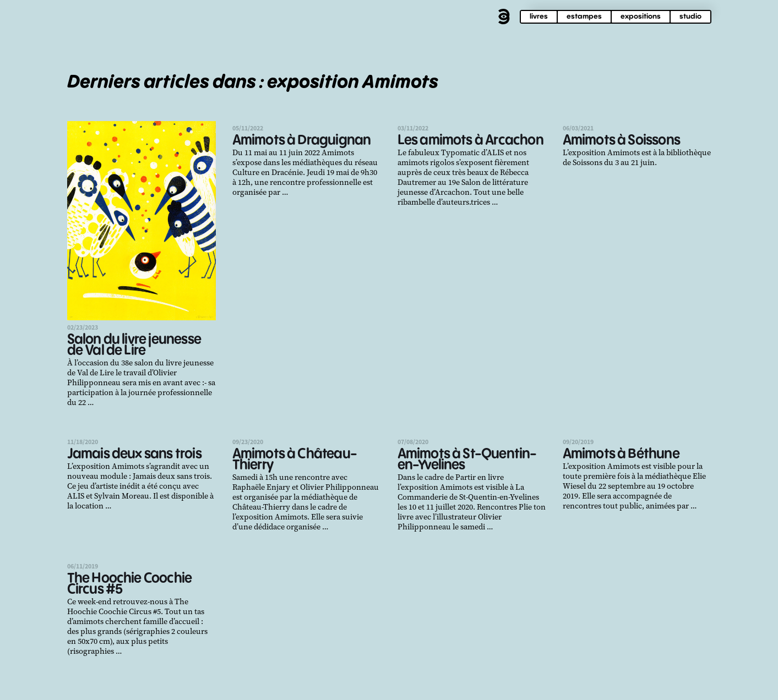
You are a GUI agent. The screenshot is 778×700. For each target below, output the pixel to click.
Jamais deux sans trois (134, 454)
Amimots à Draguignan (302, 141)
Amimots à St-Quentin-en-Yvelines (467, 460)
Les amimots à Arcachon (470, 141)
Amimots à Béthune (621, 454)
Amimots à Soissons (622, 141)
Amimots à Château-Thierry (295, 460)
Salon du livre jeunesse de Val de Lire (134, 345)
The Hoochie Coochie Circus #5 (130, 584)
